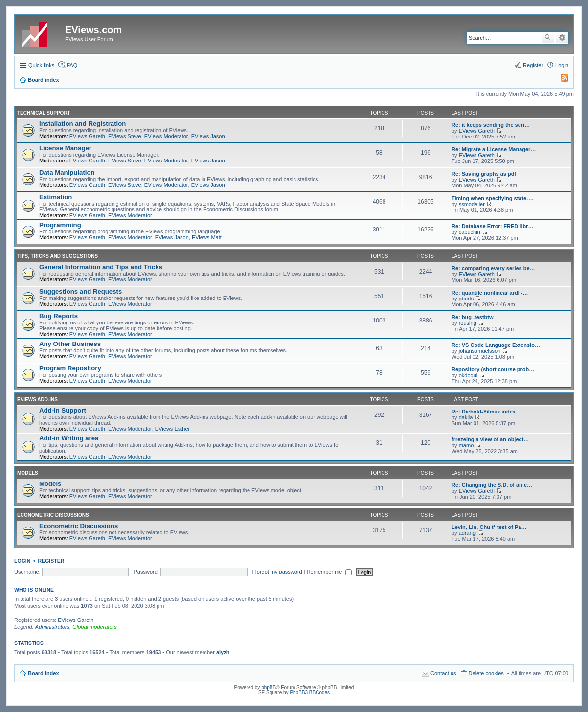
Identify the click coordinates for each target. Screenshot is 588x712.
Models (28, 473)
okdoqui (468, 375)
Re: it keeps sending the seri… (491, 125)
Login (22, 561)
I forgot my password (277, 572)
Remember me (329, 572)
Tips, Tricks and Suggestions (57, 256)
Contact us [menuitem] (443, 673)
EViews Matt (207, 237)
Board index (44, 673)
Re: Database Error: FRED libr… (492, 226)
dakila (466, 417)
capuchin (470, 232)
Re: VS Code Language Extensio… (496, 345)
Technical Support (44, 113)
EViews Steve (125, 136)
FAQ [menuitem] (72, 65)
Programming (60, 225)
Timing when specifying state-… (493, 198)
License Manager (65, 148)
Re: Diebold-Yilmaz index (484, 412)
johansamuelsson (480, 351)
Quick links (41, 65)
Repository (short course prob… (493, 369)
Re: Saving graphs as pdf (484, 174)
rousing (468, 323)
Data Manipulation (67, 172)
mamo (466, 445)
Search (548, 38)
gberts (466, 299)
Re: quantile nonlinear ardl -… (490, 293)
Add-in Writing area (69, 438)
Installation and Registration (82, 124)
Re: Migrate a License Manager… (494, 149)
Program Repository (70, 368)
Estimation (56, 197)
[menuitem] (560, 80)
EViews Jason (208, 136)
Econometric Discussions (53, 515)
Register (51, 561)
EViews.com (93, 30)
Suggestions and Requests (80, 291)
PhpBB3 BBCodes (310, 693)
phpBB (269, 687)
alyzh (223, 652)
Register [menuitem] (533, 65)
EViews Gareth (87, 136)
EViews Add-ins (37, 400)
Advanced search (562, 38)
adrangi (468, 533)
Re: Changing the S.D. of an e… (492, 485)
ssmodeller (472, 204)
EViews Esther (172, 429)
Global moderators (95, 627)
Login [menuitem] (562, 65)
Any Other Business (70, 344)
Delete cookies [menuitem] (486, 673)
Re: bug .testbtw (473, 317)
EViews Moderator (166, 136)
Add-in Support (63, 410)
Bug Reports (58, 316)
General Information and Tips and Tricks (101, 267)
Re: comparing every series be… (493, 268)
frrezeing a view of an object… (490, 439)
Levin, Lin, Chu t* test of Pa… (489, 527)
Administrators (52, 627)
